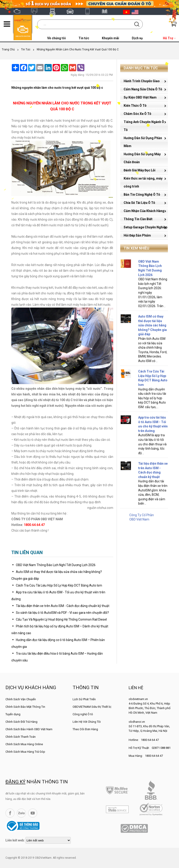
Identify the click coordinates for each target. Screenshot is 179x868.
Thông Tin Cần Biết (138, 219)
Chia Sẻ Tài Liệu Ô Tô (139, 203)
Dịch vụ (137, 38)
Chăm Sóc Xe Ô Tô (137, 114)
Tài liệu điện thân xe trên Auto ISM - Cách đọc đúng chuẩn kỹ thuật (63, 606)
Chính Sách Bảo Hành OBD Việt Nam (29, 729)
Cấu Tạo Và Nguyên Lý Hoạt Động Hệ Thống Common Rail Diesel (61, 619)
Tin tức (84, 38)
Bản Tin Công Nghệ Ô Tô (142, 195)
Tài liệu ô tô (107, 11)
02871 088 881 (161, 748)
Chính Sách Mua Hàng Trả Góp (25, 752)
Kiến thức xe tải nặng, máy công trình (143, 182)
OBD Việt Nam (19, 11)
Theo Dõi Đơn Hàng (85, 729)
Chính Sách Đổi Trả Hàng (21, 722)
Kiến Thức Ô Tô (135, 106)
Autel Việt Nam (37, 11)
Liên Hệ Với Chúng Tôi (87, 722)
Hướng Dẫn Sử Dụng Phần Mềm (143, 142)
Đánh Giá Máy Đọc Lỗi (140, 170)
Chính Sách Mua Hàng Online (24, 744)
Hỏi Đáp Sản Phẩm (137, 235)
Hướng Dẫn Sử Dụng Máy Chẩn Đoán (142, 158)
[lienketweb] (48, 840)
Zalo (21, 813)
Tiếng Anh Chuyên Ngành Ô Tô (144, 126)
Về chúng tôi (56, 38)
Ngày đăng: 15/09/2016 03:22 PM (92, 75)
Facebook (10, 813)
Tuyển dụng (13, 714)
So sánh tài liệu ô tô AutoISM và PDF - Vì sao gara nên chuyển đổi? (62, 613)
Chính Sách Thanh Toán (21, 737)
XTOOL (90, 11)
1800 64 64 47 (150, 740)
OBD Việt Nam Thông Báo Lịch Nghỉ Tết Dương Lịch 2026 (56, 565)
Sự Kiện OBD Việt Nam (140, 97)
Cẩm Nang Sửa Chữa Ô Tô (143, 89)
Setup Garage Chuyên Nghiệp (145, 227)
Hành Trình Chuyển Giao (142, 81)
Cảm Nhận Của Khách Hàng (144, 211)
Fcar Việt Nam (54, 11)
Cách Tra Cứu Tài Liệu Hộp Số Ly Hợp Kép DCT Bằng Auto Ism (59, 585)
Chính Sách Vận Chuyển (21, 699)
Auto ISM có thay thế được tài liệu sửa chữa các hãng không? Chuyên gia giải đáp (152, 325)
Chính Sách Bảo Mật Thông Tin (25, 707)
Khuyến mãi (110, 38)
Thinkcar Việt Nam (72, 11)
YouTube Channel (33, 813)
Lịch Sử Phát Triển (84, 699)
